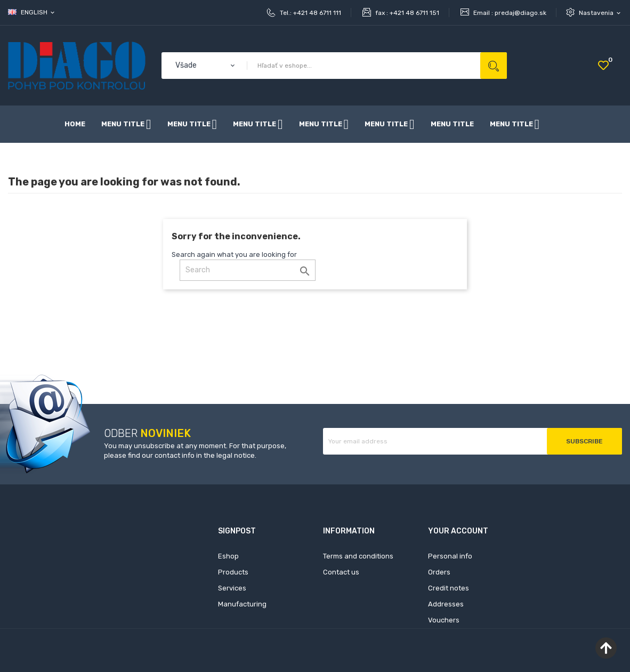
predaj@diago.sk (520, 13)
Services (232, 588)
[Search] (248, 270)
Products (233, 572)
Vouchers (444, 620)
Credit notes (449, 588)
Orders (439, 572)
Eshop (228, 556)
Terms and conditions (358, 556)
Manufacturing (242, 604)
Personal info (450, 556)
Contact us (341, 572)
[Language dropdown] (32, 12)
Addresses (446, 604)
